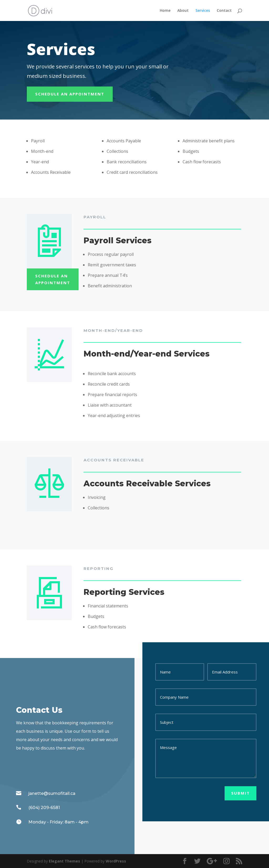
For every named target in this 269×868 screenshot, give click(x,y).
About (183, 11)
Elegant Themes (64, 861)
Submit (240, 793)
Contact (224, 11)
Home (165, 11)
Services (203, 11)
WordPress (116, 861)
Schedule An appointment (70, 94)
